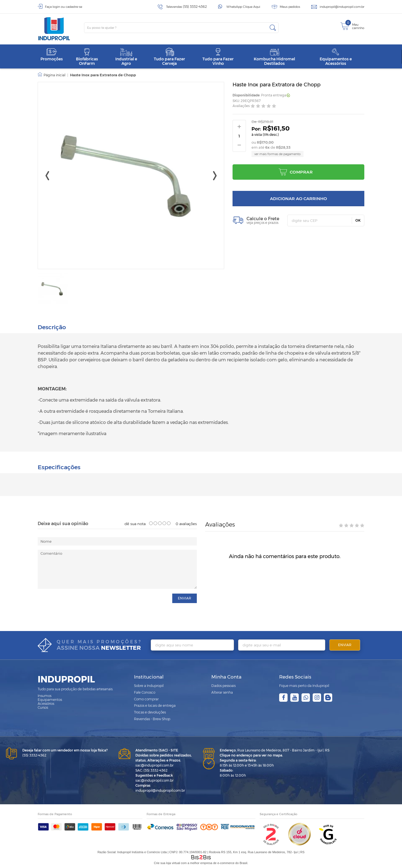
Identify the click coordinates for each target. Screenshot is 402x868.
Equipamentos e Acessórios (336, 57)
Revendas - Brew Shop (152, 719)
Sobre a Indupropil (149, 685)
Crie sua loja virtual (167, 863)
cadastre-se (74, 7)
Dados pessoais (223, 685)
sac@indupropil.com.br (155, 765)
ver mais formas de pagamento (277, 154)
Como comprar (146, 699)
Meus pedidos (290, 7)
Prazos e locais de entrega (155, 705)
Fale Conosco (145, 692)
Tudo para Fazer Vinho (218, 57)
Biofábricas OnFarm (87, 57)
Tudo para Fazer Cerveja (169, 57)
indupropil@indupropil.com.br (342, 7)
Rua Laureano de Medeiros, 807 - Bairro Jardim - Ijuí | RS (275, 750)
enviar (185, 598)
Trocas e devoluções (150, 712)
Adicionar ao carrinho (298, 199)
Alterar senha (222, 692)
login (56, 7)
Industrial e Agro (126, 57)
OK (358, 220)
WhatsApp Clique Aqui (243, 7)
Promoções (52, 55)
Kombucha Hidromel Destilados (274, 57)
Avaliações (241, 106)
